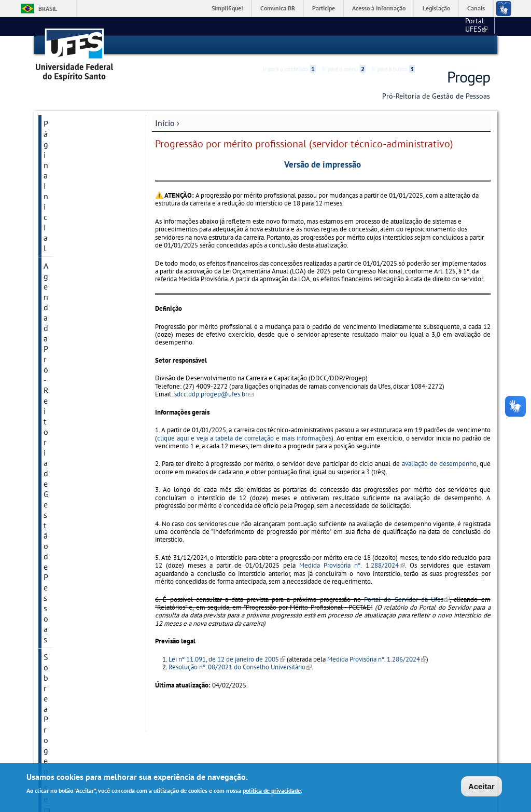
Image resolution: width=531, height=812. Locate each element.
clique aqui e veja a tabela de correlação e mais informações (244, 438)
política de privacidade (272, 792)
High (440, 46)
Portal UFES (421, 26)
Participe (324, 8)
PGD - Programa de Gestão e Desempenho (83, 219)
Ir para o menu (344, 45)
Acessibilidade (428, 45)
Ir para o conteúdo (289, 45)
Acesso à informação (379, 8)
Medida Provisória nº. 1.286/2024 (377, 659)
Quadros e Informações (85, 512)
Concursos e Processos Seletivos (83, 360)
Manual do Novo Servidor (73, 314)
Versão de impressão (323, 164)
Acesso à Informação (80, 565)
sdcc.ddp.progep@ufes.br (214, 394)
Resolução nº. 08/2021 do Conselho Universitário (240, 666)
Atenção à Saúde (73, 337)
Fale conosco (471, 26)
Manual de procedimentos (70, 286)
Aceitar (481, 787)
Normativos (64, 466)
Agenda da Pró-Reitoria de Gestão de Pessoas (84, 146)
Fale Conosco (67, 530)
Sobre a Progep (71, 169)
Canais (476, 8)
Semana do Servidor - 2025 (82, 191)
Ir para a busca (393, 45)
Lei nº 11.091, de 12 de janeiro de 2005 (227, 659)
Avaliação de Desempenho (67, 388)
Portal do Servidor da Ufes (407, 599)
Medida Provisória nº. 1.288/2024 (352, 565)
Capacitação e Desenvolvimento (75, 416)
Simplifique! (227, 8)
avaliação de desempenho (439, 464)
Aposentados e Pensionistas (70, 444)
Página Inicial (67, 123)
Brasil (48, 9)
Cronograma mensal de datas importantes (85, 489)
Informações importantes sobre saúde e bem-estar (76, 253)
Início (165, 122)
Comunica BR (278, 8)
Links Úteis (63, 547)
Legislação (436, 8)
